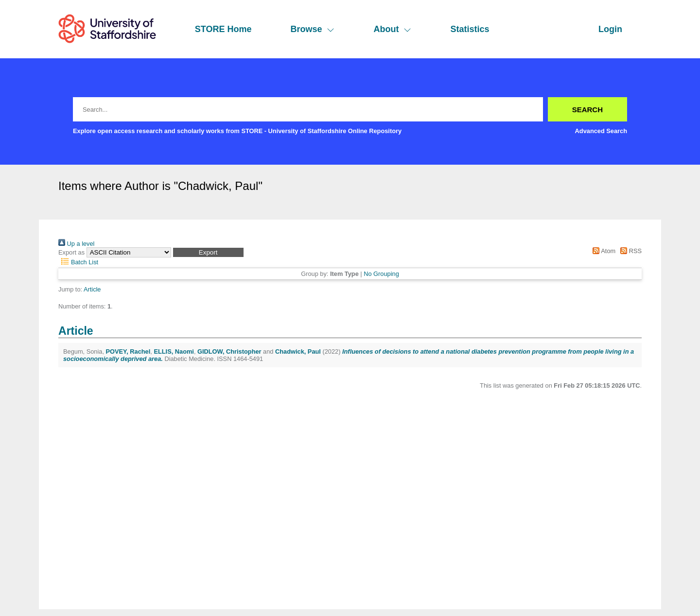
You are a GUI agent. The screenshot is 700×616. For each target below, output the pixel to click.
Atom (603, 251)
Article (92, 289)
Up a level (76, 244)
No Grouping (381, 274)
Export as (71, 252)
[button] (208, 252)
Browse (312, 29)
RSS (630, 251)
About (392, 29)
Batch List (78, 262)
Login (610, 29)
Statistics (470, 29)
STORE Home (223, 29)
